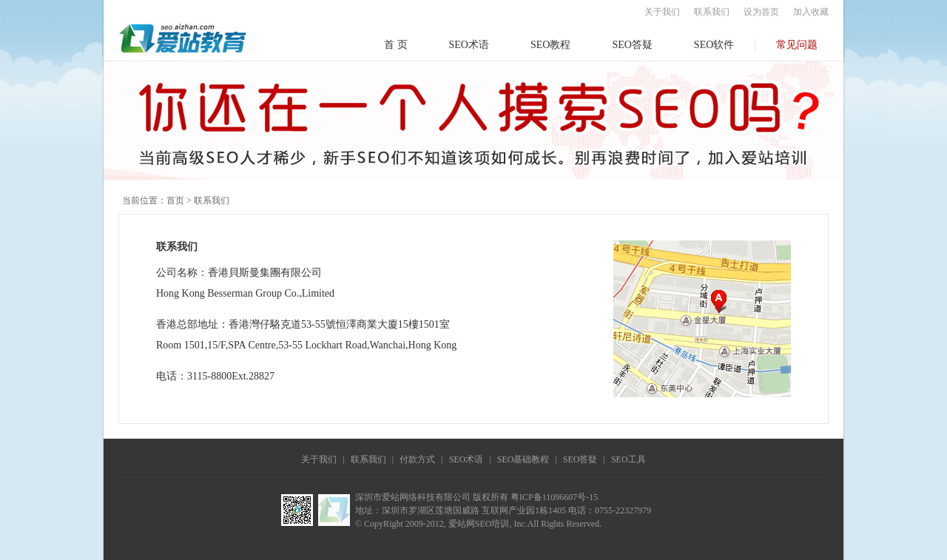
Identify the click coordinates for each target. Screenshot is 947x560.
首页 (175, 200)
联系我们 (712, 12)
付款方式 (417, 459)
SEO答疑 (632, 45)
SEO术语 (469, 45)
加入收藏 (811, 12)
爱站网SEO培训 (479, 524)
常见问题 (797, 45)
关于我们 (662, 12)
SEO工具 (628, 459)
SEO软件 (714, 45)
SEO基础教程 (523, 459)
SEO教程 (550, 45)
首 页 (396, 45)
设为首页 (761, 12)
